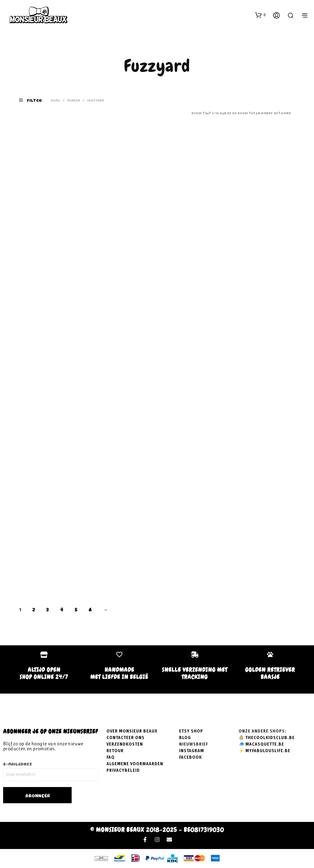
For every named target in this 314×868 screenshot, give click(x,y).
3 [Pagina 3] (48, 610)
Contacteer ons (126, 738)
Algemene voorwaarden (135, 764)
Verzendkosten (125, 744)
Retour (115, 751)
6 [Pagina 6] (90, 610)
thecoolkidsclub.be (270, 738)
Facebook (190, 757)
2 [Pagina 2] (34, 610)
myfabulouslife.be (268, 751)
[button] (260, 15)
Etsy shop (191, 731)
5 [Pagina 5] (76, 610)
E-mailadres (18, 764)
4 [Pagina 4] (62, 610)
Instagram (192, 751)
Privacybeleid (123, 770)
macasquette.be (265, 744)
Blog (185, 738)
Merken (74, 100)
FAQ (111, 757)
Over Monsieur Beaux (132, 731)
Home (55, 100)
